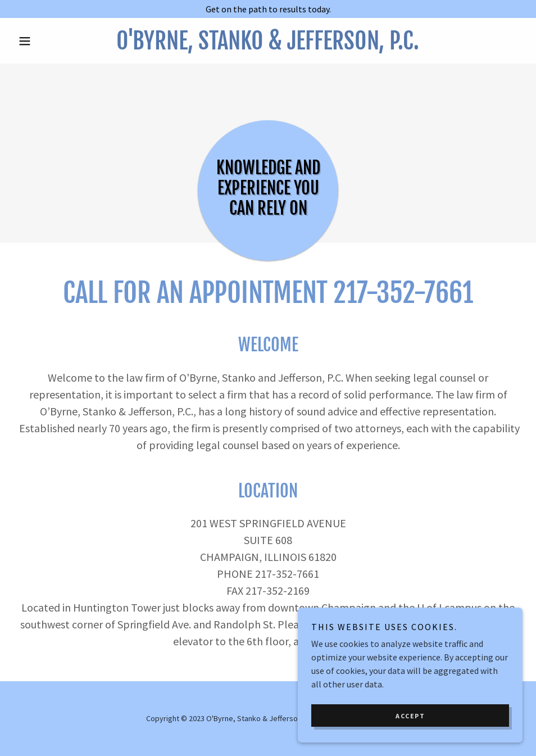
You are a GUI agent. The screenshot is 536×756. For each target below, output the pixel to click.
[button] (52, 41)
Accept (410, 716)
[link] (268, 46)
